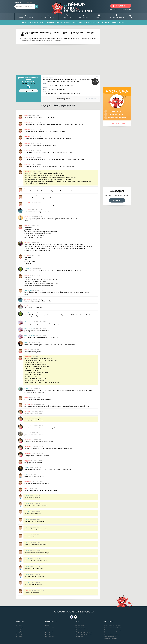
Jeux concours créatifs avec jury (112, 635)
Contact (57, 613)
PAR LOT (99, 16)
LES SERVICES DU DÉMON (117, 16)
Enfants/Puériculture (88, 633)
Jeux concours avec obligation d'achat (114, 631)
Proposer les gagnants (60, 99)
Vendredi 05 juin (20, 635)
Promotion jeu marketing (111, 639)
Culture (89, 631)
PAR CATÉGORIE (84, 16)
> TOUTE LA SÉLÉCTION (117, 126)
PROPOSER (117, 203)
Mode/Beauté (78, 633)
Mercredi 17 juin (49, 637)
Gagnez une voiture (80, 627)
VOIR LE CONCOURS (90, 99)
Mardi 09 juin (19, 629)
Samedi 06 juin (19, 633)
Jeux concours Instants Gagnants (113, 627)
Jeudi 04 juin (19, 637)
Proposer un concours (78, 613)
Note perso (28, 91)
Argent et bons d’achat (81, 631)
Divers (82, 637)
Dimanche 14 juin (50, 631)
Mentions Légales (66, 613)
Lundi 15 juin (49, 633)
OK (37, 7)
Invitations (77, 635)
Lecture (77, 637)
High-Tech (77, 629)
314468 (97, 77)
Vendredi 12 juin (49, 627)
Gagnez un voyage (80, 625)
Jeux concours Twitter (110, 637)
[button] (130, 16)
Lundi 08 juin (19, 631)
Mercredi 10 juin (20, 627)
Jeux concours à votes (110, 633)
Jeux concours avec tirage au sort (113, 625)
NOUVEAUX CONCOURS (48, 16)
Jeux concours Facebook (111, 629)
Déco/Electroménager (87, 635)
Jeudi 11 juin (19, 625)
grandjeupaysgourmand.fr (28, 78)
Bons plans (89, 613)
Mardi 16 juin (49, 635)
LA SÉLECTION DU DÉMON (26, 16)
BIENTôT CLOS (67, 16)
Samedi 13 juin (49, 629)
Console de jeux (85, 629)
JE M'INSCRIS (128, 10)
